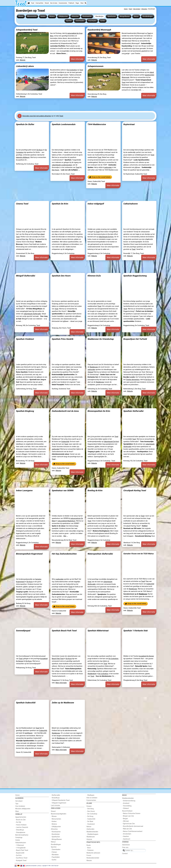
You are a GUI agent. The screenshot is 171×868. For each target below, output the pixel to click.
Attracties (75, 16)
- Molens (54, 824)
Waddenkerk (92, 674)
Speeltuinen (112, 16)
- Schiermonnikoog (129, 801)
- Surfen (54, 860)
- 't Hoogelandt (20, 848)
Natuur (136, 16)
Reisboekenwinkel (93, 858)
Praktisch (71, 3)
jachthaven (29, 733)
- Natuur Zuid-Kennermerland (132, 831)
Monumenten (32, 16)
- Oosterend (91, 824)
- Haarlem (126, 836)
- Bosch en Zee (20, 820)
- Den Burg (90, 809)
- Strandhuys (20, 830)
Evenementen (63, 3)
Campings (19, 837)
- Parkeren (90, 850)
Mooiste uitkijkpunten (23, 809)
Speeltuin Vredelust (25, 339)
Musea (21, 16)
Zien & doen (54, 3)
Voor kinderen (20, 806)
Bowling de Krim (95, 490)
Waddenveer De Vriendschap (101, 339)
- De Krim (18, 855)
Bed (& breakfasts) (22, 835)
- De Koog (90, 816)
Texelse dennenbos (133, 380)
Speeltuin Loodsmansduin (64, 124)
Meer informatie (77, 59)
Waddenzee (94, 367)
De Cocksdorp (72, 70)
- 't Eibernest (20, 845)
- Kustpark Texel (21, 861)
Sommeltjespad (23, 631)
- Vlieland (125, 808)
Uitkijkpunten (63, 16)
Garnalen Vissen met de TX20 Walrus (139, 554)
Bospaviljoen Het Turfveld (135, 339)
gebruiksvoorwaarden (31, 866)
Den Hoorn (56, 170)
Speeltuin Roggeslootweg (135, 276)
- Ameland (126, 803)
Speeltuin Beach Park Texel (64, 631)
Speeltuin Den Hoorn (61, 276)
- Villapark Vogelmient (59, 803)
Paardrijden (92, 21)
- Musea (54, 816)
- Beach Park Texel (22, 850)
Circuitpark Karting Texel (135, 490)
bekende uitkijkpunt (23, 157)
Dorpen (89, 806)
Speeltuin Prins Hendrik (63, 339)
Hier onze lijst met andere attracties (37, 116)
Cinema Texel (22, 204)
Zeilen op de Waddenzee (63, 703)
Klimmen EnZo (94, 276)
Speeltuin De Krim (60, 204)
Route (89, 845)
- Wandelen (55, 855)
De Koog (39, 150)
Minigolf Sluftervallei (26, 276)
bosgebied (146, 656)
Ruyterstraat (129, 124)
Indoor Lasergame (24, 490)
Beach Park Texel (58, 659)
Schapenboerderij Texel (27, 30)
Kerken (43, 16)
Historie (89, 839)
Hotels (18, 840)
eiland (152, 72)
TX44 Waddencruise (97, 124)
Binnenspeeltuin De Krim (99, 411)
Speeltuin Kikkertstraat (98, 631)
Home (17, 795)
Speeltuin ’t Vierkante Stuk (136, 631)
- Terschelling (127, 806)
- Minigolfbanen (56, 839)
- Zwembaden (56, 850)
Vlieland (90, 372)
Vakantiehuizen (21, 843)
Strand (47, 3)
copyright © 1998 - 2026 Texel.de (50, 866)
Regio (77, 3)
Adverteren (126, 845)
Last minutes (55, 805)
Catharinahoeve (130, 204)
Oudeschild (65, 442)
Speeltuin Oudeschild (26, 703)
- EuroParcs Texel (21, 858)
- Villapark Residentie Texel (60, 800)
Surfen (103, 21)
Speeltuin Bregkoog (25, 411)
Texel (33, 3)
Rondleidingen (148, 16)
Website (23, 60)
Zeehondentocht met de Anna (65, 411)
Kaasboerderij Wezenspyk (99, 30)
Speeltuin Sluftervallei (133, 411)
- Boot (89, 848)
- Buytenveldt (20, 853)
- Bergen (125, 819)
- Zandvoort (126, 839)
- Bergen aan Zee (128, 816)
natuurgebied (67, 521)
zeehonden (108, 167)
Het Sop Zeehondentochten (64, 554)
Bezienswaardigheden (59, 814)
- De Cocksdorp (92, 814)
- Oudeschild (91, 819)
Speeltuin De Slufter (25, 124)
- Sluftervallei (55, 795)
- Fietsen (54, 852)
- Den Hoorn (91, 811)
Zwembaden (80, 21)
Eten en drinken (92, 798)
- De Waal (90, 821)
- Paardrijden (55, 857)
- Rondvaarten (56, 832)
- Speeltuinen (55, 837)
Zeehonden (91, 829)
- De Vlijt (18, 822)
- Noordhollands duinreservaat (133, 826)
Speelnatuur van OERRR (63, 490)
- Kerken (54, 821)
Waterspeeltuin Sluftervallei (100, 554)
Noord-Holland (127, 811)
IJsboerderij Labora (25, 66)
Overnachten (39, 3)
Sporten (69, 21)
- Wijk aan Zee (127, 829)
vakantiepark (62, 165)
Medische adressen (93, 853)
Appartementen (21, 817)
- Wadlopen (90, 795)
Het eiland (19, 801)
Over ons (125, 847)
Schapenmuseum (95, 66)
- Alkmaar (125, 821)
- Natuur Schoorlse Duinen (131, 813)
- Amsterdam (127, 834)
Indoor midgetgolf (96, 204)
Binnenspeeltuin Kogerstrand (29, 554)
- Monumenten (56, 819)
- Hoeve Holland (21, 825)
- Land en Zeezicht (22, 827)
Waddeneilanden (92, 832)
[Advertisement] (80, 105)
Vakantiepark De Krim (106, 237)
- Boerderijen (55, 834)
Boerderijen (100, 16)
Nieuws (89, 861)
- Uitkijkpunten (56, 827)
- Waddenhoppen (92, 834)
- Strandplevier (20, 832)
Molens (52, 16)
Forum (89, 855)
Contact (125, 854)
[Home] (29, 3)
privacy (39, 866)
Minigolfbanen (125, 16)
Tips (17, 804)
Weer (82, 3)
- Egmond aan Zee (128, 824)
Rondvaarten (87, 16)
